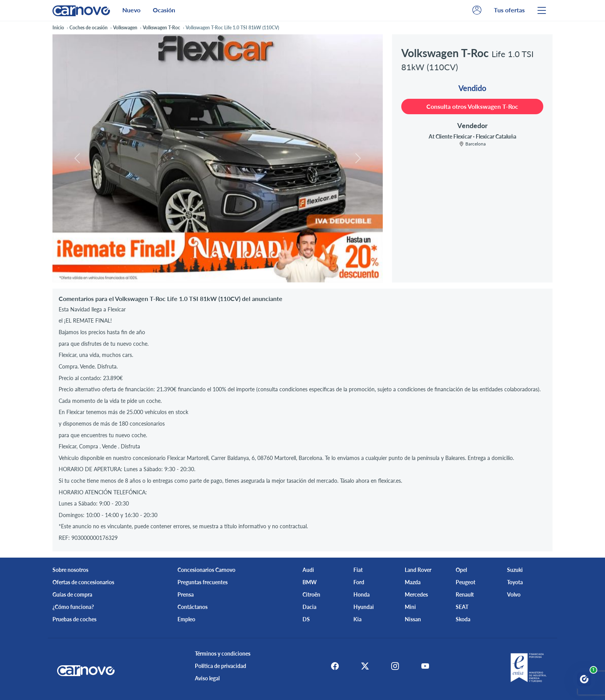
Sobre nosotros (70, 570)
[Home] (81, 10)
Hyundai (364, 607)
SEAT (462, 607)
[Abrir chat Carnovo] (584, 679)
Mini (410, 607)
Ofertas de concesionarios (83, 582)
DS (306, 619)
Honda (362, 594)
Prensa (186, 594)
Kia (357, 619)
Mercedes (416, 594)
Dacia (309, 607)
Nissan (413, 619)
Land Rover (418, 570)
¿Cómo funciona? (73, 607)
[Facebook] (330, 666)
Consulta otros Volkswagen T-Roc (472, 106)
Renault (465, 594)
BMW (310, 582)
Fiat (358, 570)
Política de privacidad (218, 666)
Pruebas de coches (74, 619)
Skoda (463, 619)
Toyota (515, 582)
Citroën (311, 594)
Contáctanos (193, 607)
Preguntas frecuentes (203, 582)
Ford (359, 582)
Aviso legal (205, 678)
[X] (363, 666)
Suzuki (515, 570)
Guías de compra (72, 594)
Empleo (186, 619)
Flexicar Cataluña (496, 136)
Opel (461, 570)
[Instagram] (395, 666)
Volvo (514, 594)
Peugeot (466, 582)
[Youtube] (428, 666)
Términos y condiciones (220, 654)
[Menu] (542, 10)
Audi (308, 570)
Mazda (413, 582)
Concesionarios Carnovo (206, 570)
